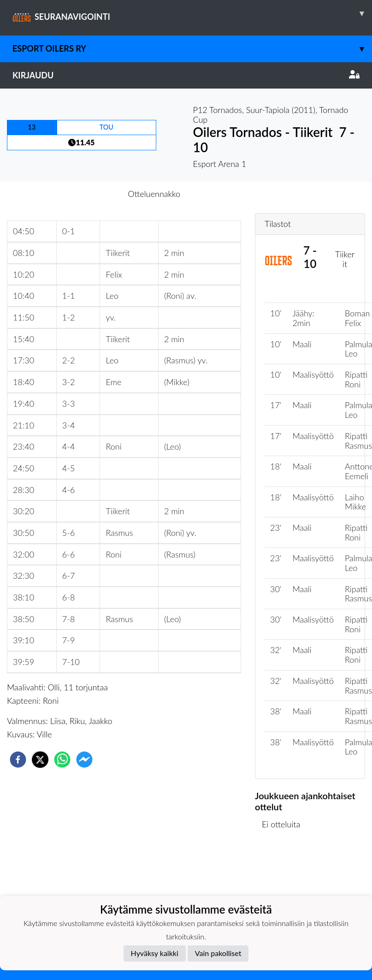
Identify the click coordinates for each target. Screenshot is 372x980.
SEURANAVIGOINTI (192, 13)
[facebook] (18, 760)
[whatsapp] (62, 760)
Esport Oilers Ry (192, 49)
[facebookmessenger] (84, 760)
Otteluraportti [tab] (220, 194)
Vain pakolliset (218, 953)
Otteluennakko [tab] (154, 194)
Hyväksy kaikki (155, 953)
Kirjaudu (186, 75)
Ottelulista (285, 871)
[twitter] (40, 760)
